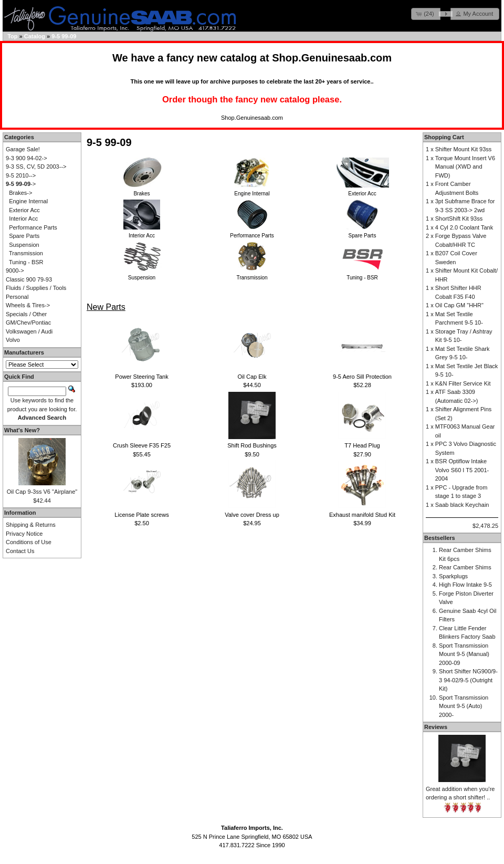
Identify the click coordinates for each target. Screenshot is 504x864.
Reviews (436, 727)
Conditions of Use (29, 542)
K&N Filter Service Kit (463, 383)
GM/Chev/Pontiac (28, 322)
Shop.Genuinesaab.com (332, 58)
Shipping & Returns (31, 525)
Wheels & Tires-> (28, 305)
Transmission (26, 253)
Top (12, 36)
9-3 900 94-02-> (27, 158)
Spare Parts (24, 236)
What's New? (22, 430)
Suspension (24, 245)
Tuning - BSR (26, 262)
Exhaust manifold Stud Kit (362, 515)
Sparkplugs (453, 576)
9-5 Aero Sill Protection (362, 377)
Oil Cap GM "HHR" (459, 305)
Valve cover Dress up (252, 515)
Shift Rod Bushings (252, 445)
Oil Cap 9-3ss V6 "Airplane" (42, 492)
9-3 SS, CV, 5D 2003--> (36, 166)
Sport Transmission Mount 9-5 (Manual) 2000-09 (464, 654)
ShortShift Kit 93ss (459, 218)
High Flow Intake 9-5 (465, 585)
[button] (426, 14)
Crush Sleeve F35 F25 (142, 445)
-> (21, 184)
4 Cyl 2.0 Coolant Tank (464, 227)
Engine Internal (28, 201)
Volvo (13, 340)
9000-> (15, 270)
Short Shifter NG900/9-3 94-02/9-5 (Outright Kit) (468, 680)
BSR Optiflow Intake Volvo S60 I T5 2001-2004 (462, 470)
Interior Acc (23, 218)
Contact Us (20, 551)
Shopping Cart (444, 137)
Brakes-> (20, 193)
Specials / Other (26, 314)
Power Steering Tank (141, 377)
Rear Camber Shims (465, 567)
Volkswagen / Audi (29, 331)
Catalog (35, 36)
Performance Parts (33, 227)
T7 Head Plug (362, 445)
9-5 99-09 (64, 36)
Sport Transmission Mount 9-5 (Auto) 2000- (464, 706)
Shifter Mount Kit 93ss (464, 149)
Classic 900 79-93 (29, 279)
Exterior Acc (24, 210)
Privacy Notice (24, 534)
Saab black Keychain (462, 505)
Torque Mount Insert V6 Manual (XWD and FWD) (465, 167)
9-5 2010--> (21, 175)
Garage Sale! (23, 149)
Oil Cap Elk (252, 377)
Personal (17, 297)
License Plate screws (141, 515)
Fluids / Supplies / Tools (36, 288)
